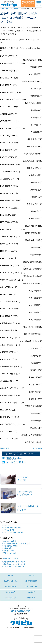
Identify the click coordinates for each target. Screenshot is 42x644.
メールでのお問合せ (16, 462)
